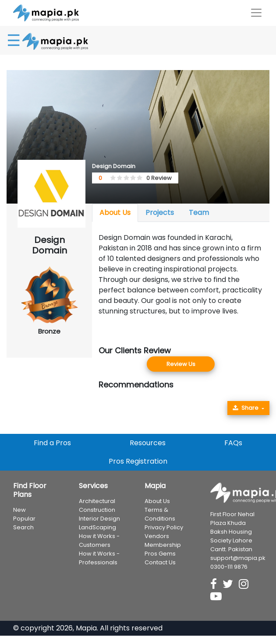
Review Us (181, 364)
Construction (97, 510)
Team (199, 213)
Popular (24, 519)
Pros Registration (138, 461)
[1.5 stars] (118, 178)
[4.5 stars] (138, 178)
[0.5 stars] (112, 178)
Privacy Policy (164, 527)
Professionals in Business (221, 639)
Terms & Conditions (160, 514)
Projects (160, 213)
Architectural (97, 501)
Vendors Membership (163, 540)
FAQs (233, 443)
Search (23, 527)
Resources (148, 443)
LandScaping (97, 527)
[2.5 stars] (125, 178)
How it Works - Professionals (99, 558)
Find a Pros (52, 443)
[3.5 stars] (131, 178)
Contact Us (160, 562)
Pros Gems (160, 554)
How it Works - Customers (99, 540)
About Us (115, 213)
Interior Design (99, 519)
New (19, 510)
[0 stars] (109, 178)
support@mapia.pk (238, 558)
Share (246, 408)
